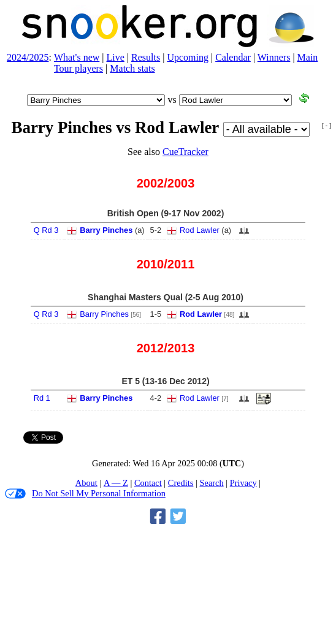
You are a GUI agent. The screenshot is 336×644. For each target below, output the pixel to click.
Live (116, 57)
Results (146, 57)
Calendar (233, 57)
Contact (148, 483)
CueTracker (185, 152)
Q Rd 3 (46, 230)
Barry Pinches (106, 230)
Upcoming (188, 57)
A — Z (116, 483)
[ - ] (326, 125)
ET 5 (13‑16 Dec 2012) (165, 381)
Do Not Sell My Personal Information (85, 494)
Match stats (132, 68)
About (86, 483)
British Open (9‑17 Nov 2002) (166, 213)
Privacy (243, 483)
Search (211, 483)
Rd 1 (42, 398)
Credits (181, 483)
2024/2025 (28, 57)
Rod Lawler (200, 230)
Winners (274, 57)
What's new (77, 57)
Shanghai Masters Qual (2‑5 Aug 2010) (166, 297)
